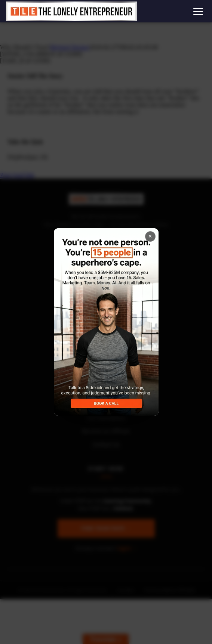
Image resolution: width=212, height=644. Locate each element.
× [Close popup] (150, 236)
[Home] (71, 11)
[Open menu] (198, 11)
